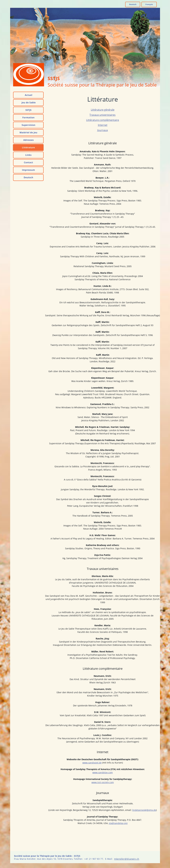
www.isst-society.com (103, 782)
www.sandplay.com (103, 772)
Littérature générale (103, 110)
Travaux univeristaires (102, 115)
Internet (103, 125)
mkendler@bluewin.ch (127, 859)
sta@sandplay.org (118, 823)
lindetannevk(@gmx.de (144, 810)
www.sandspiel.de (92, 763)
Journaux (103, 130)
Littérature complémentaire (103, 120)
